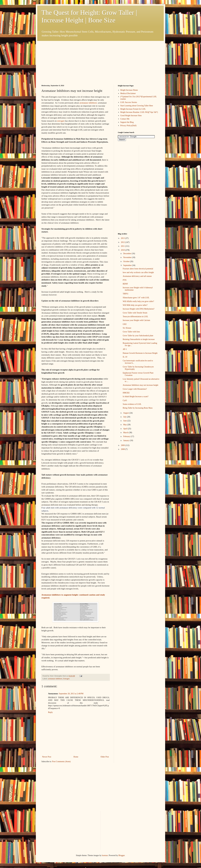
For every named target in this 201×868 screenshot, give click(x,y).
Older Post (105, 757)
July (125, 417)
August (126, 413)
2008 (123, 449)
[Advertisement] (62, 58)
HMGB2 (126, 393)
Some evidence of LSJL (132, 404)
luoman (105, 855)
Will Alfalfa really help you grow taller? (138, 301)
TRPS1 (126, 294)
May (125, 425)
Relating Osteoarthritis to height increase (139, 339)
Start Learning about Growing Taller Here (137, 106)
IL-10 (125, 357)
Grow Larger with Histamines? (135, 389)
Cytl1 (125, 400)
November (128, 257)
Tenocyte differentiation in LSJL (135, 317)
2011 (123, 246)
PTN (125, 280)
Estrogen (66, 679)
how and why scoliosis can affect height (138, 272)
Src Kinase (127, 328)
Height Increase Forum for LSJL (133, 109)
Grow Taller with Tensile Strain (135, 313)
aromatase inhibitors (88, 103)
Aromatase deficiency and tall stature (137, 276)
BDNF (125, 284)
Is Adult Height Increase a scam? (136, 397)
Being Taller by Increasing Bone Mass (138, 408)
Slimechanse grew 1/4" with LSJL (136, 298)
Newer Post (47, 757)
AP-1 (125, 349)
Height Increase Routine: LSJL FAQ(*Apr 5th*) (139, 112)
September (128, 265)
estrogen (61, 121)
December (127, 254)
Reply (50, 712)
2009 (123, 445)
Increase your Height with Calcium (136, 320)
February (127, 436)
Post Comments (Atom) (61, 762)
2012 (123, 242)
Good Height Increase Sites (131, 116)
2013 (123, 238)
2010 (123, 250)
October (127, 261)
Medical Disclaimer (128, 93)
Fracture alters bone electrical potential (138, 269)
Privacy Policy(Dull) (128, 126)
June (125, 421)
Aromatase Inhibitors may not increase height (140, 385)
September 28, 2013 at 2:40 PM (71, 694)
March (126, 433)
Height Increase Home (129, 90)
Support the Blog (127, 122)
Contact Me (125, 119)
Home (76, 757)
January (126, 440)
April (125, 429)
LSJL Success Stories (129, 102)
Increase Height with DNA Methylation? (139, 309)
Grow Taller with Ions (131, 332)
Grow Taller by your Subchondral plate (138, 336)
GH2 (125, 324)
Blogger (121, 855)
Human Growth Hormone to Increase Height (140, 353)
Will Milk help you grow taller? (135, 305)
